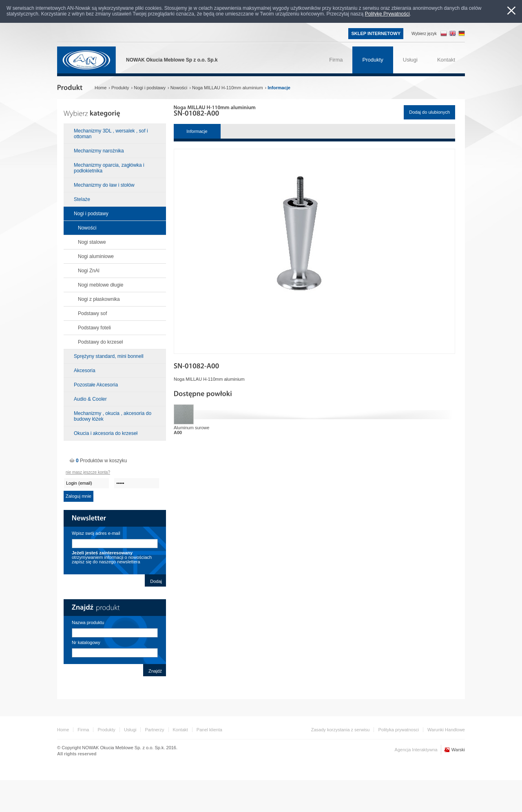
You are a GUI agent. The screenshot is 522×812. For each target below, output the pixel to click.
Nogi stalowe (92, 242)
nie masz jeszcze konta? (88, 472)
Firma (83, 730)
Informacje (197, 131)
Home (63, 730)
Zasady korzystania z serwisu (341, 730)
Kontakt (180, 730)
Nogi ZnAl (89, 271)
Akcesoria (85, 371)
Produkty (106, 730)
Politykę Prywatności (387, 14)
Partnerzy (154, 730)
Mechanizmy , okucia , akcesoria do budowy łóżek (113, 416)
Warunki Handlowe (446, 730)
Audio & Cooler (90, 399)
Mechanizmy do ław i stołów (104, 185)
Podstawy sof (92, 313)
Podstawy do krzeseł (100, 342)
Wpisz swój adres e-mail (96, 533)
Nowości (87, 228)
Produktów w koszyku (101, 461)
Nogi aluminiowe (96, 256)
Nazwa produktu (88, 622)
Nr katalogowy (86, 642)
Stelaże (82, 199)
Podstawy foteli (94, 328)
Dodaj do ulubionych (429, 112)
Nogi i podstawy (91, 214)
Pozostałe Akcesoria (96, 385)
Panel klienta (209, 730)
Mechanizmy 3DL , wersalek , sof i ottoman (111, 134)
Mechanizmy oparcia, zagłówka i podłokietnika (109, 168)
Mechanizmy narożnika (99, 151)
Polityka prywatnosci (398, 730)
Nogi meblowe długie (101, 285)
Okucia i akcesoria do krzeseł (106, 433)
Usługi (130, 730)
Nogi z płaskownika (99, 299)
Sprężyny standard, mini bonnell (109, 356)
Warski (458, 750)
